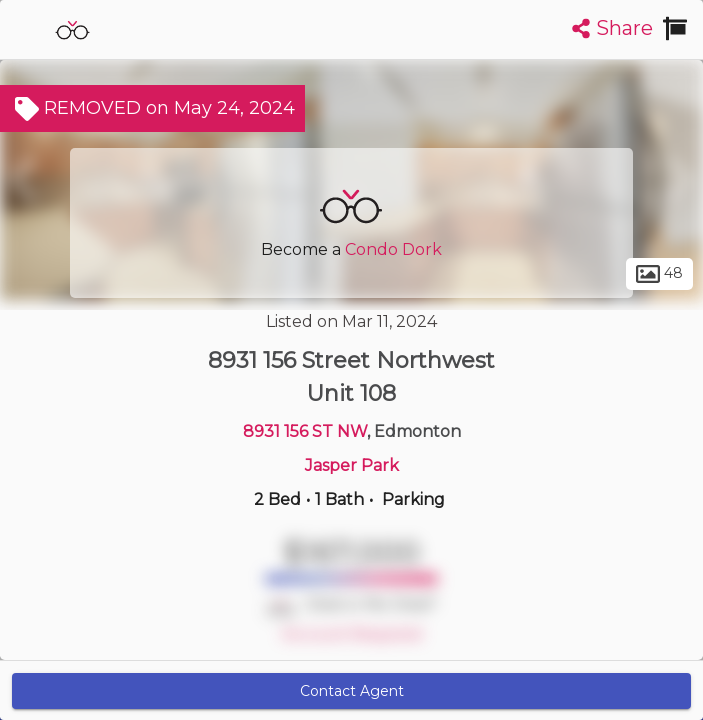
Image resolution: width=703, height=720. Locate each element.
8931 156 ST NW (305, 431)
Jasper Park (352, 465)
